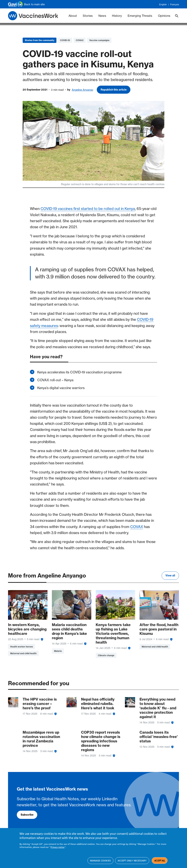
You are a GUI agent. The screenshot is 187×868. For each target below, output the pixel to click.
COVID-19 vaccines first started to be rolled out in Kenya (88, 209)
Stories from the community (40, 40)
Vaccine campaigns (99, 40)
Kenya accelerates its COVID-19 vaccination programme (79, 372)
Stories (88, 16)
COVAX (80, 40)
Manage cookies (100, 861)
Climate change (106, 655)
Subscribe (27, 815)
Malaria (58, 651)
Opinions (164, 16)
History (117, 16)
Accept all (160, 861)
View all (170, 576)
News (102, 16)
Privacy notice (58, 847)
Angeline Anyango (82, 90)
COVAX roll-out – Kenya (55, 380)
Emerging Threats (140, 16)
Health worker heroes (22, 647)
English (163, 5)
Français (175, 5)
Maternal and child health (23, 653)
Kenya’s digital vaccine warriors (61, 388)
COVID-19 (65, 40)
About (73, 16)
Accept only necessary (132, 861)
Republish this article (114, 90)
